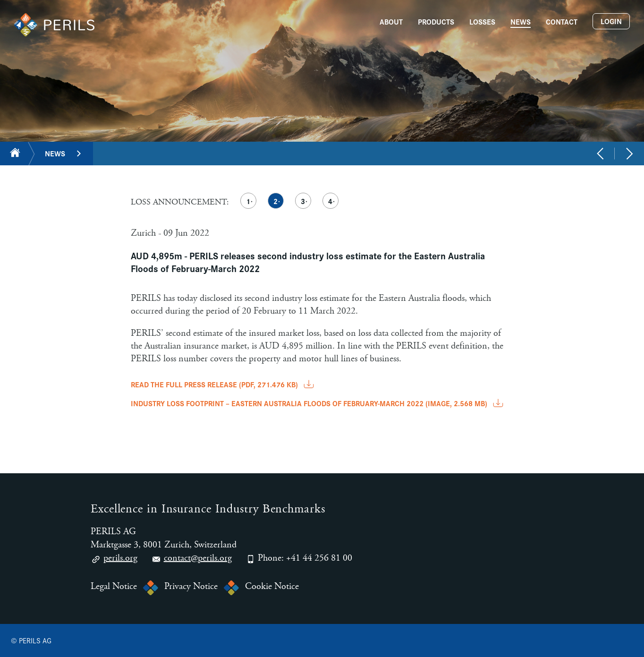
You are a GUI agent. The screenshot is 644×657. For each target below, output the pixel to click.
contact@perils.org (191, 559)
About (391, 21)
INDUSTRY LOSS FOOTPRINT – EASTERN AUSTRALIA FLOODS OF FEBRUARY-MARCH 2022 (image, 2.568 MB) (318, 403)
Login (611, 21)
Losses (482, 21)
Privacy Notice (191, 587)
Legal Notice (114, 587)
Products (436, 21)
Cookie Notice (272, 587)
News (521, 21)
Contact (562, 21)
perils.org (114, 559)
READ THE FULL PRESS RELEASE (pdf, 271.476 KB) (223, 384)
